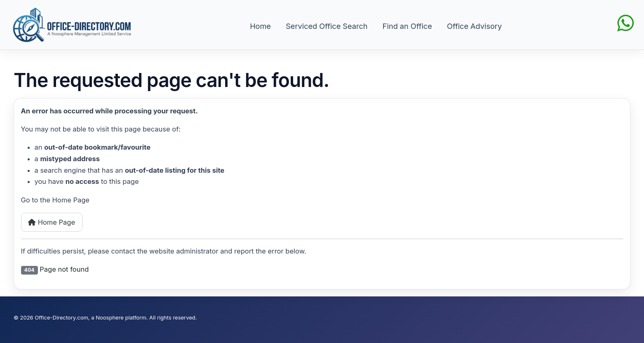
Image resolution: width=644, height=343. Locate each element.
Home (260, 26)
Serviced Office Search (327, 26)
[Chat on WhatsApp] (625, 22)
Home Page (52, 222)
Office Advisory (474, 26)
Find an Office (407, 26)
